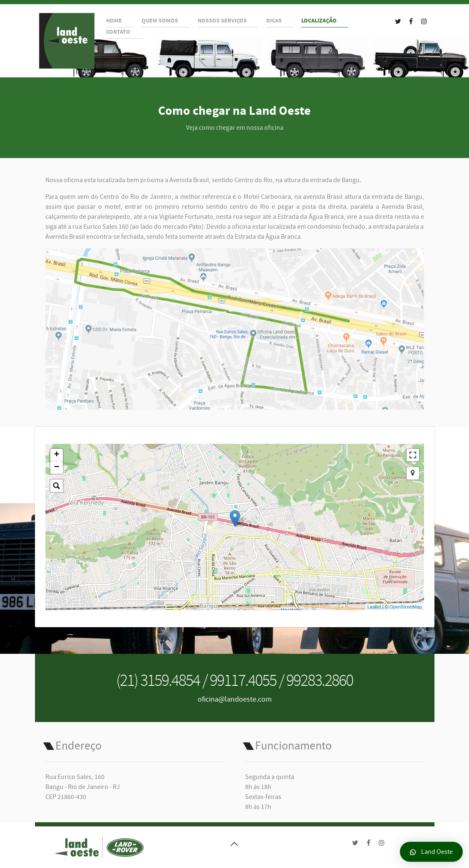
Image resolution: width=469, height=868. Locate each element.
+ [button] (56, 455)
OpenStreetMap (406, 607)
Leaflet (374, 607)
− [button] (56, 467)
